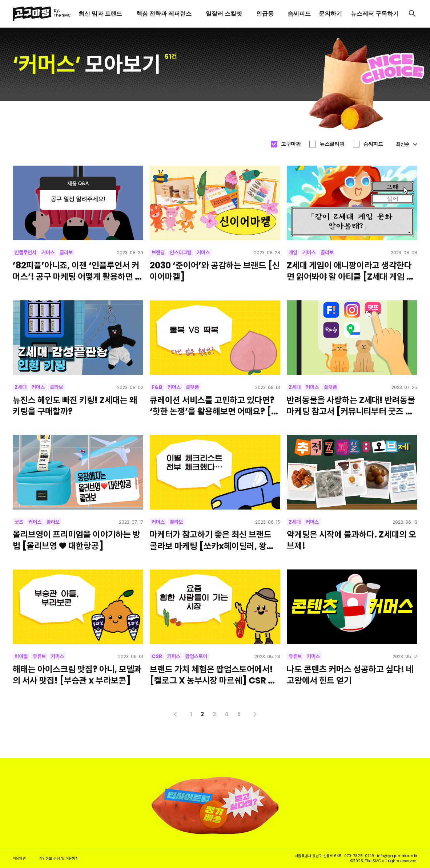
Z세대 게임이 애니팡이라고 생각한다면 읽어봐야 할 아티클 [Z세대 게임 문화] (350, 271)
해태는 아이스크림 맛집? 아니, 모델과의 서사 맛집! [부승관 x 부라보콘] (77, 675)
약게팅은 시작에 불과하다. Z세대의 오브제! (351, 540)
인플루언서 (25, 252)
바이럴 (21, 656)
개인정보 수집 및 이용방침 (59, 858)
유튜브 (39, 656)
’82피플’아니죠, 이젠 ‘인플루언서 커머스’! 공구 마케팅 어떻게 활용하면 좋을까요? (78, 271)
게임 (293, 252)
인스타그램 (181, 252)
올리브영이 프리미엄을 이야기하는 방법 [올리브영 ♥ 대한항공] (77, 540)
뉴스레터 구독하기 (375, 14)
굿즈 (19, 522)
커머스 (48, 252)
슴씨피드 (373, 144)
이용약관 (19, 858)
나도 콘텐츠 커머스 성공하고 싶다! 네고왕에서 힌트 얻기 (350, 675)
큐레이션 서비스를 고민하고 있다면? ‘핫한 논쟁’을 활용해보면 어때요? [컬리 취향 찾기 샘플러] (214, 406)
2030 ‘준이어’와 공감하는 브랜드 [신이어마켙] (215, 271)
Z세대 (21, 387)
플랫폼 (192, 387)
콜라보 (66, 252)
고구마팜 (291, 144)
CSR (157, 656)
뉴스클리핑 (332, 144)
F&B (157, 387)
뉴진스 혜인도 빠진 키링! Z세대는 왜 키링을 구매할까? (75, 406)
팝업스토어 (196, 656)
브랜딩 (158, 252)
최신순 (407, 144)
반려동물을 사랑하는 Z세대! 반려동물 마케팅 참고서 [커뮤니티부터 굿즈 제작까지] (351, 406)
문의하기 (330, 14)
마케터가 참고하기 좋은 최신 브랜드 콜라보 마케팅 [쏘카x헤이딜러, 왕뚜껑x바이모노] (212, 540)
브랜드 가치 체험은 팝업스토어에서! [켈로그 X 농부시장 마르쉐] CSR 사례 (213, 675)
